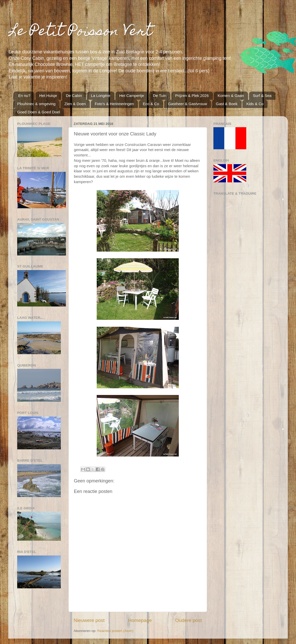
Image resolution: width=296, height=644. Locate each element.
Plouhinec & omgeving (36, 104)
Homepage (140, 620)
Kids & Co (255, 104)
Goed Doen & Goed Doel (39, 112)
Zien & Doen (75, 104)
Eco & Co (151, 104)
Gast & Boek (226, 104)
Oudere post (189, 620)
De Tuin (160, 96)
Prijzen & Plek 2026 (192, 96)
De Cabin (74, 96)
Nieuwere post (89, 620)
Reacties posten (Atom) (115, 631)
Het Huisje (48, 96)
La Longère (101, 96)
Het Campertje (132, 96)
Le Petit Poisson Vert (80, 32)
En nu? (24, 96)
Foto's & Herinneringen (114, 104)
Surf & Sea (262, 96)
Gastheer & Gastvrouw (188, 104)
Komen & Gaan (231, 96)
